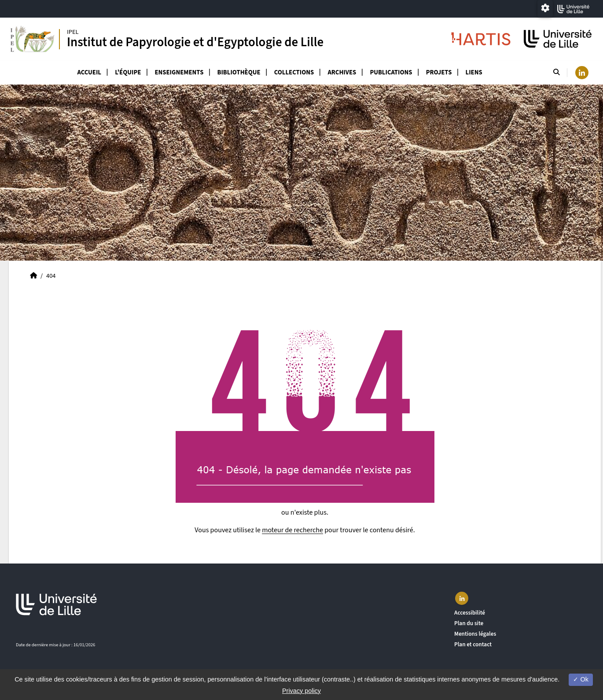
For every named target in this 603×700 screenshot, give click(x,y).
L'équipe (128, 72)
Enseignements (179, 72)
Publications (391, 72)
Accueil (89, 72)
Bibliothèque (239, 72)
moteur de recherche (292, 530)
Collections (294, 72)
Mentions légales (475, 634)
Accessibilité (470, 613)
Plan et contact (473, 644)
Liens (474, 72)
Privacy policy (301, 691)
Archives (342, 72)
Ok (581, 679)
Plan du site (469, 623)
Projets (439, 72)
